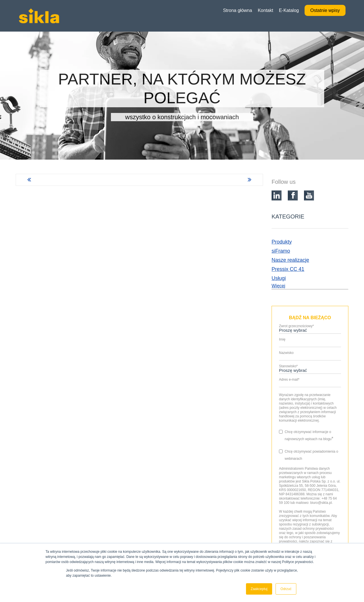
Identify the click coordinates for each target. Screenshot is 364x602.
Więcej (278, 286)
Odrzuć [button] (286, 589)
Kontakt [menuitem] (265, 10)
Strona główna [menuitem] (237, 10)
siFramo (281, 251)
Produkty (282, 242)
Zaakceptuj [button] (259, 589)
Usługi (279, 278)
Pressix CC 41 (288, 269)
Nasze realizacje (290, 260)
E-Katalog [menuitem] (289, 10)
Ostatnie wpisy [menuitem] (325, 10)
